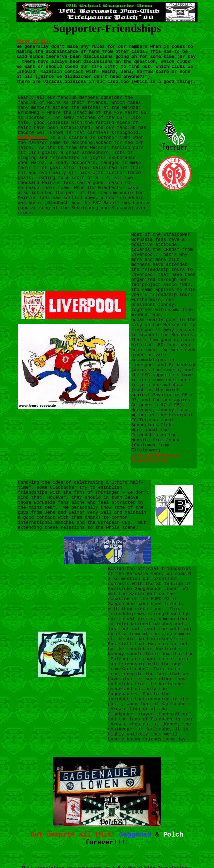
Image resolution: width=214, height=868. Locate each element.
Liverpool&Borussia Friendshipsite (155, 458)
